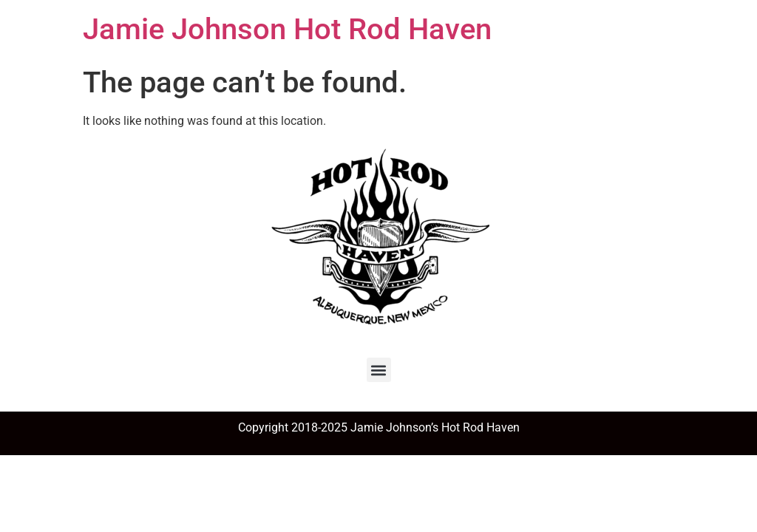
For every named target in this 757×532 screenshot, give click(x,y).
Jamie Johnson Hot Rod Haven (287, 29)
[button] (379, 370)
